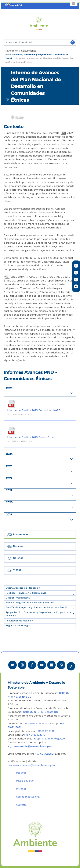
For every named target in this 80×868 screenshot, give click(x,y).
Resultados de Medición (19, 621)
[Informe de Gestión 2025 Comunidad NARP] (11, 404)
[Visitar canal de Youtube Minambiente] (42, 665)
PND (63, 133)
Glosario (21, 805)
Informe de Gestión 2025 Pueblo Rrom (31, 437)
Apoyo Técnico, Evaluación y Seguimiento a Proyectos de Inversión (39, 614)
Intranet (21, 789)
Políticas (21, 773)
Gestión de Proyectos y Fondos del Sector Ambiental (36, 607)
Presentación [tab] (18, 535)
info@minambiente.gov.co (49, 739)
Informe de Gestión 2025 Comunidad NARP (34, 410)
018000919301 (46, 731)
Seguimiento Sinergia (18, 626)
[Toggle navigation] (74, 4)
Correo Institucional (28, 797)
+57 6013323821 (34, 723)
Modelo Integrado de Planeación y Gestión (30, 603)
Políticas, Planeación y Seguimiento (33, 55)
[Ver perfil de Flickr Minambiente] (51, 665)
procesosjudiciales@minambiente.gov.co (32, 765)
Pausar (13, 117)
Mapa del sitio (25, 781)
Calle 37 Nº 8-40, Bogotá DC (40, 712)
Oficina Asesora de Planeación (23, 588)
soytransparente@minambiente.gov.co (31, 746)
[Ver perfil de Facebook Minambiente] (32, 665)
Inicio (8, 55)
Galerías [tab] (15, 558)
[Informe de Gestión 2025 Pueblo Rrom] (11, 431)
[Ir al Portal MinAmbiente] (39, 23)
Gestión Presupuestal (18, 598)
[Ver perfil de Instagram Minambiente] (22, 665)
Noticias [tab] (15, 547)
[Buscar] (40, 43)
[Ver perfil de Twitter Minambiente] (12, 665)
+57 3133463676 (35, 735)
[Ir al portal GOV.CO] (14, 5)
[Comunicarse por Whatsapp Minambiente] (61, 665)
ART (7, 277)
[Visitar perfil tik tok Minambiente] (71, 665)
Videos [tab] (14, 570)
